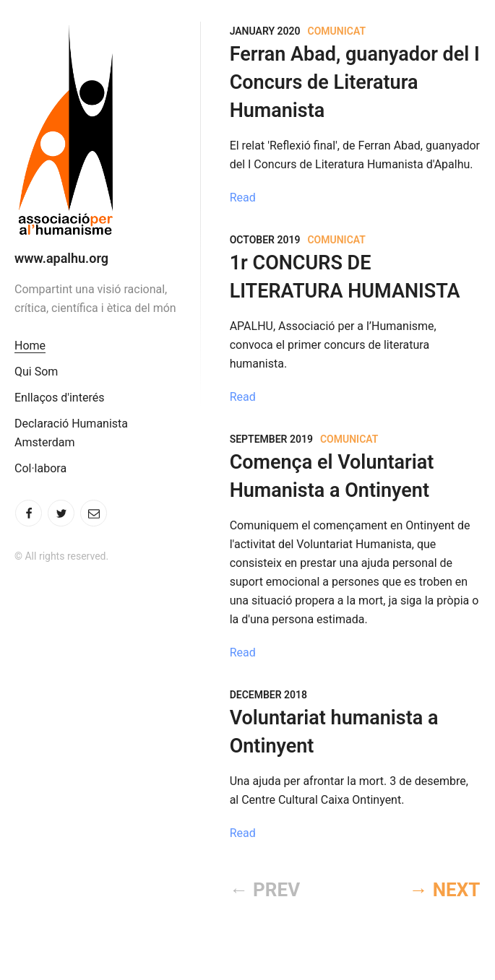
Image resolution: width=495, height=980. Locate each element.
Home (30, 346)
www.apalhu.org (61, 258)
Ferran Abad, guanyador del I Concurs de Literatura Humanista (355, 82)
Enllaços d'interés (59, 398)
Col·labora (40, 468)
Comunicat (337, 31)
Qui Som (36, 372)
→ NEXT (444, 890)
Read (243, 198)
